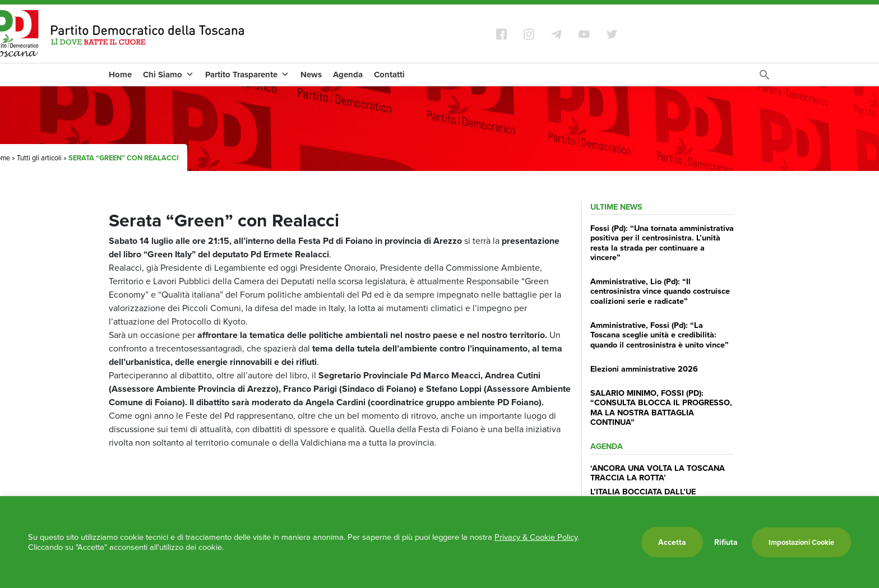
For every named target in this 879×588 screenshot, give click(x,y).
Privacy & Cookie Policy (536, 537)
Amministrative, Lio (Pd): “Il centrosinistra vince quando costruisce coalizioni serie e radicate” (660, 291)
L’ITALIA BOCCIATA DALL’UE (643, 491)
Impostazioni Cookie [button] (801, 542)
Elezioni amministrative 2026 (644, 369)
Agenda (348, 75)
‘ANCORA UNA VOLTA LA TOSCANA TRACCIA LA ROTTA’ (658, 473)
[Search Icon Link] (765, 78)
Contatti (389, 75)
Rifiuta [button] (726, 542)
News (311, 75)
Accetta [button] (672, 542)
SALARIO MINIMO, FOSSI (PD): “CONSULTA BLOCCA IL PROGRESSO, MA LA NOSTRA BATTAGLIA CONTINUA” (661, 407)
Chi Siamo (168, 75)
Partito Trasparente (247, 75)
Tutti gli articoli (39, 158)
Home (120, 75)
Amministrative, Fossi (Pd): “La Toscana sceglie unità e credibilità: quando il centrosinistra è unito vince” (660, 335)
